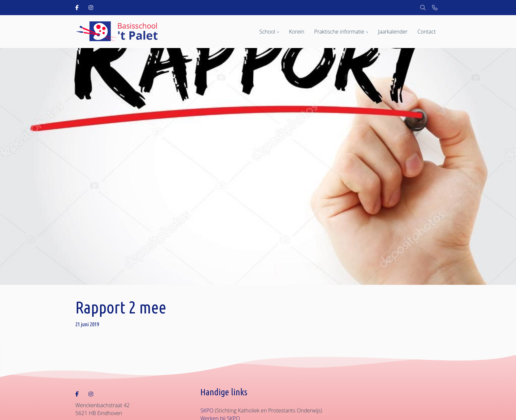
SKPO (207, 410)
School (267, 32)
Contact (426, 32)
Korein (297, 32)
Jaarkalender (393, 32)
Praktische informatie (339, 32)
